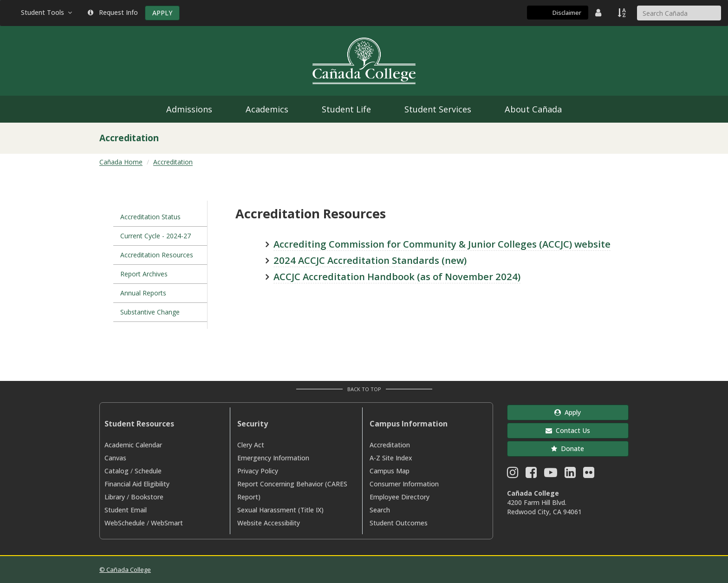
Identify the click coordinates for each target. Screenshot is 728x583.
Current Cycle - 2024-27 (156, 236)
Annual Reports (143, 293)
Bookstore (147, 497)
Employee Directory (400, 497)
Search (380, 510)
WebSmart (167, 523)
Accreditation (173, 162)
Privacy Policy (258, 471)
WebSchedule (125, 523)
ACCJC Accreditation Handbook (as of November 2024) (397, 276)
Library (115, 497)
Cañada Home (121, 162)
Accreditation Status (150, 217)
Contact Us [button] (568, 430)
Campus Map (390, 471)
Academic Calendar (133, 445)
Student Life (346, 109)
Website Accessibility (269, 523)
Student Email (126, 510)
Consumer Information (404, 484)
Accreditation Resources (157, 255)
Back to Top (364, 389)
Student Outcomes (399, 523)
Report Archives (144, 274)
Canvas (115, 458)
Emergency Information (273, 458)
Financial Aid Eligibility (137, 484)
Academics (267, 109)
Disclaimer (567, 13)
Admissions (189, 109)
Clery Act (251, 445)
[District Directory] (599, 13)
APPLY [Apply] (162, 13)
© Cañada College (125, 570)
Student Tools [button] (47, 12)
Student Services (438, 109)
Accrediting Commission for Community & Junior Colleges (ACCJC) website (442, 244)
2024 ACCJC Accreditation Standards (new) (370, 260)
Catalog (117, 471)
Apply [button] (568, 412)
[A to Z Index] (623, 13)
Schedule (148, 471)
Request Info (113, 12)
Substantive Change (150, 312)
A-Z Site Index (391, 458)
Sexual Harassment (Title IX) (280, 510)
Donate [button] (568, 449)
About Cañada (533, 109)
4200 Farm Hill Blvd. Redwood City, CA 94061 (544, 507)
